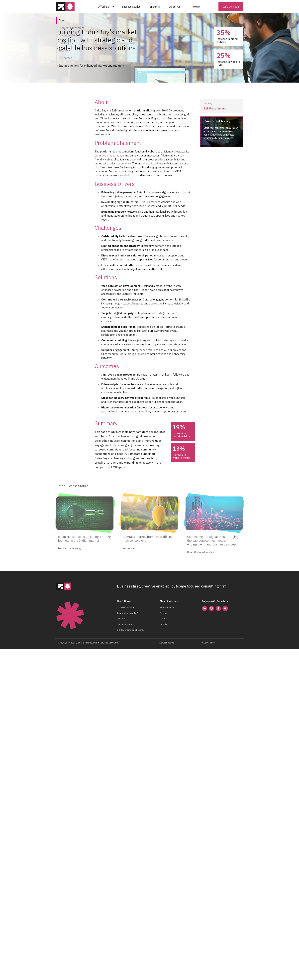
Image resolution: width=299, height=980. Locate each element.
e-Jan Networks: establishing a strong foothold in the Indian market (84, 538)
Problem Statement (71, 28)
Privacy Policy (208, 642)
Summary (65, 65)
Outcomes (65, 58)
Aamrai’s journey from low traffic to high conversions (147, 538)
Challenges (66, 43)
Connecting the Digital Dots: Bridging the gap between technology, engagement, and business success (213, 540)
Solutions (65, 50)
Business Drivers (70, 35)
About (63, 20)
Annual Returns (167, 642)
